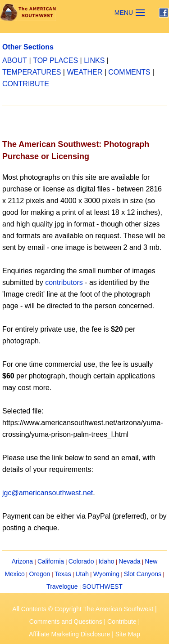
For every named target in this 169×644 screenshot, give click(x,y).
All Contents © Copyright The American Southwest (83, 609)
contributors (64, 282)
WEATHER (84, 72)
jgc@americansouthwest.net (48, 493)
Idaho (106, 561)
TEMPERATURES (32, 72)
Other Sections (28, 47)
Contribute (122, 622)
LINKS (94, 60)
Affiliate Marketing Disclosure (69, 634)
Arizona (22, 561)
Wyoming (106, 574)
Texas (63, 574)
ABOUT (15, 60)
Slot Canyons (143, 574)
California (51, 561)
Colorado (81, 561)
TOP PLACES (55, 60)
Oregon (40, 574)
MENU (124, 13)
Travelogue (62, 586)
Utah (82, 574)
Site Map (128, 634)
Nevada (129, 561)
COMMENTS (129, 72)
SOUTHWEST (102, 586)
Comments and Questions (66, 622)
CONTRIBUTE (26, 84)
